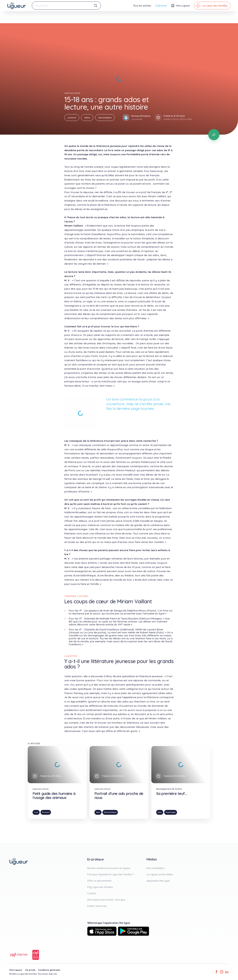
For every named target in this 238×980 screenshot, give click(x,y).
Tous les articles (142, 6)
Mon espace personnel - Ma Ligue (106, 900)
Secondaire (105, 118)
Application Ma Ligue (158, 881)
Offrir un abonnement (99, 881)
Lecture (72, 118)
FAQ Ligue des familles (100, 887)
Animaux (46, 812)
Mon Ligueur (16, 970)
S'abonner (161, 6)
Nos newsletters (156, 868)
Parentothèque (110, 812)
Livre (36, 812)
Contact (92, 893)
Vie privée (30, 970)
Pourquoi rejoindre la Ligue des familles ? (111, 874)
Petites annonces (97, 906)
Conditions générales (49, 970)
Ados (87, 118)
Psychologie (171, 812)
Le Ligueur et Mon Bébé (160, 874)
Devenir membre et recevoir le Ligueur (109, 868)
